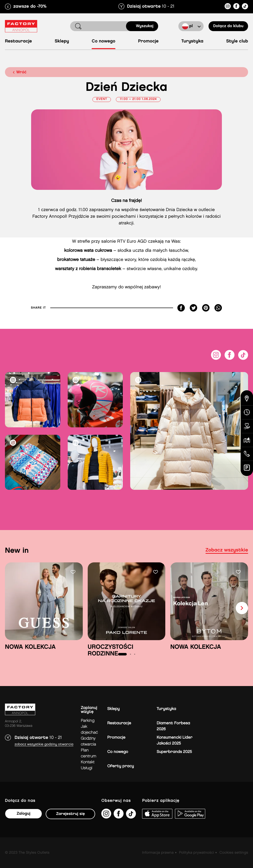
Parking (88, 721)
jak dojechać (89, 730)
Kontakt (88, 762)
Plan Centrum (89, 753)
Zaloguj (23, 814)
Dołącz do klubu (228, 26)
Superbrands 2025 (174, 752)
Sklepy (62, 41)
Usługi (86, 768)
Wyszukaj (145, 26)
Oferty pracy (121, 766)
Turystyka (192, 41)
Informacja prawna (158, 853)
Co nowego (103, 41)
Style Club (237, 41)
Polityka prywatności (196, 853)
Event (102, 99)
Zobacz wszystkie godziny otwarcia (44, 744)
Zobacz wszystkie (227, 550)
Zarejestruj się (70, 814)
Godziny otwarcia (88, 741)
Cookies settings (234, 853)
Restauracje (18, 41)
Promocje (148, 41)
